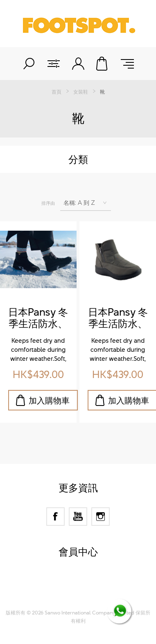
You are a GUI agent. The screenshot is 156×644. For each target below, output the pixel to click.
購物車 (103, 64)
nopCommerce (93, 584)
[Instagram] (101, 517)
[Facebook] (55, 517)
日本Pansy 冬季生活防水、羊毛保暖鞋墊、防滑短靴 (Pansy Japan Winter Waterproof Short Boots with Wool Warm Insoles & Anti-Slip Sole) (38, 318)
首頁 (57, 92)
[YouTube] (78, 517)
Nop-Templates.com (94, 594)
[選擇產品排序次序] (86, 203)
